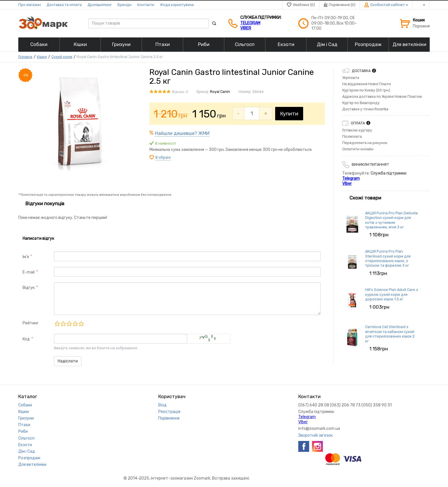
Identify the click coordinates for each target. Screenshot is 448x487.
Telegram (250, 23)
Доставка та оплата (64, 5)
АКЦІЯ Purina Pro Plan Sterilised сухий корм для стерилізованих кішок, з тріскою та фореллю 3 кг (388, 258)
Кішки (42, 57)
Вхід (162, 405)
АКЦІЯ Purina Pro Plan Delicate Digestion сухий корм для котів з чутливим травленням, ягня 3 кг (392, 220)
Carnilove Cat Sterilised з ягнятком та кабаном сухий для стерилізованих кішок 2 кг (390, 334)
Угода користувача (177, 5)
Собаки (25, 405)
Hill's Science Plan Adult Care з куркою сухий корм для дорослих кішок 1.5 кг (392, 294)
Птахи (24, 425)
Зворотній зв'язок (315, 435)
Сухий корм (62, 57)
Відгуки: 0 (180, 92)
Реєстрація (169, 412)
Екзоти (25, 445)
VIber (246, 28)
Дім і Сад (27, 451)
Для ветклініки (32, 465)
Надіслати (68, 361)
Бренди (124, 5)
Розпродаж (29, 458)
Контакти (146, 5)
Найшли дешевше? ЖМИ (182, 133)
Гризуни (26, 418)
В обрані (163, 157)
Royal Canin (220, 92)
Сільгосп (26, 438)
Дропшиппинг (100, 5)
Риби (23, 431)
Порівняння (169, 418)
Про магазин (30, 5)
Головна (25, 57)
